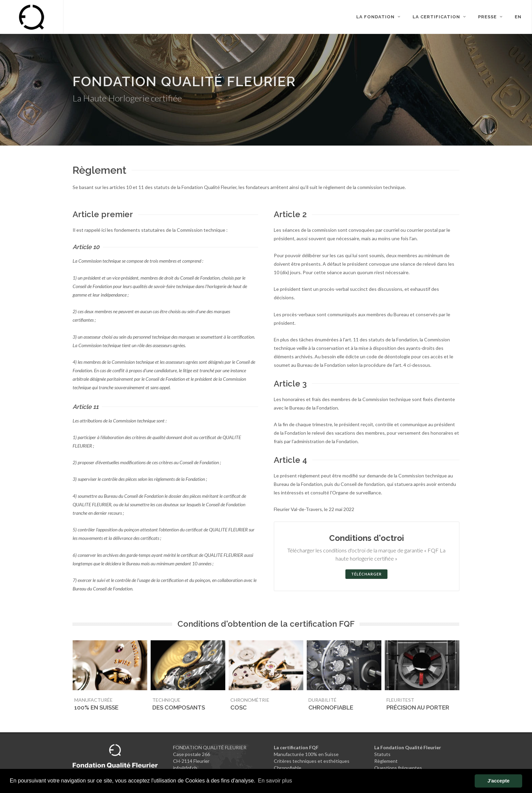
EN (518, 17)
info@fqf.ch (185, 768)
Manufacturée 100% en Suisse (306, 754)
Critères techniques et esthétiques (312, 761)
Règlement (386, 761)
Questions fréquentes (398, 768)
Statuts (382, 754)
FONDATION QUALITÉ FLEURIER (210, 747)
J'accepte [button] (499, 781)
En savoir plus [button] (275, 781)
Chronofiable (288, 768)
